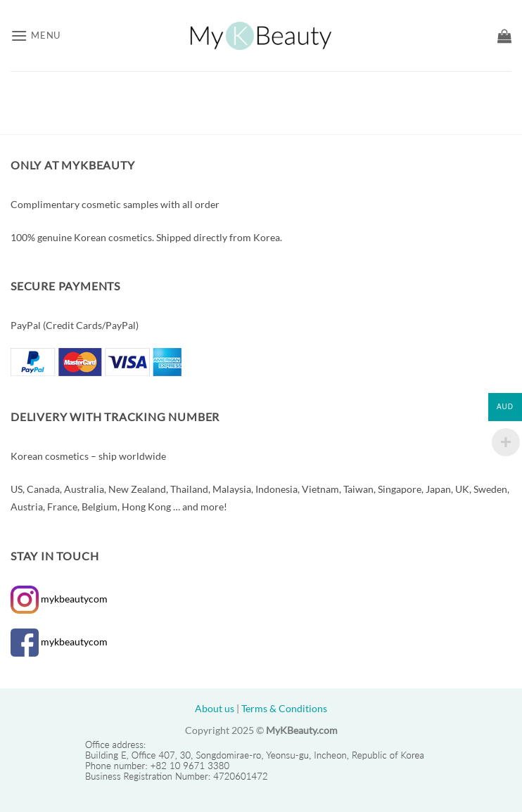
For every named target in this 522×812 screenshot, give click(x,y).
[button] (36, 36)
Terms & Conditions (284, 708)
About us (215, 708)
